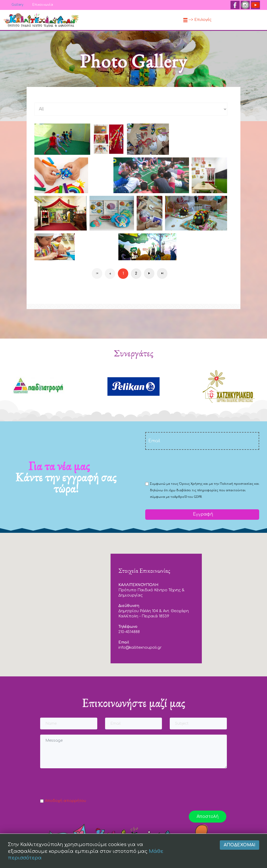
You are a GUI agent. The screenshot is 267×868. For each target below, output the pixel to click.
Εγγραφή (202, 514)
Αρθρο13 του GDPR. (188, 497)
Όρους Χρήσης (191, 484)
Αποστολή (208, 817)
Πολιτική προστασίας (237, 484)
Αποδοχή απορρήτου (65, 801)
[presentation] (185, 465)
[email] (202, 441)
